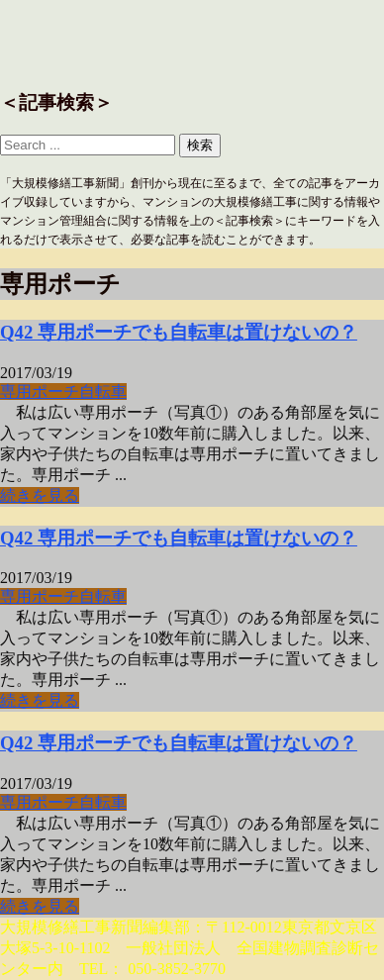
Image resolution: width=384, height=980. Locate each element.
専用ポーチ (40, 392)
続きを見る (40, 495)
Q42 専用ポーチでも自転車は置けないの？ (179, 332)
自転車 (103, 392)
